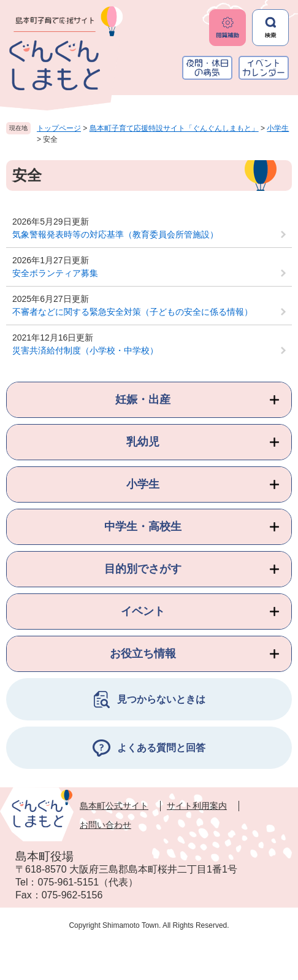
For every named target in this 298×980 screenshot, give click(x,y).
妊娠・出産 (143, 399)
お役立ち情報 (143, 654)
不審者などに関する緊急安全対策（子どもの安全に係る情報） (132, 312)
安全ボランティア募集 (55, 273)
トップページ (59, 128)
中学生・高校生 (143, 527)
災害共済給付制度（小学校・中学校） (85, 350)
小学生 (278, 128)
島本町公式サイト (114, 806)
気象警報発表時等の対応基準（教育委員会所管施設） (115, 234)
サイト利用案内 (197, 806)
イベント (143, 611)
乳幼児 (143, 442)
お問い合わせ (105, 825)
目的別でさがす (143, 569)
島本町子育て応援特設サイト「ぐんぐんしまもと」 (174, 128)
